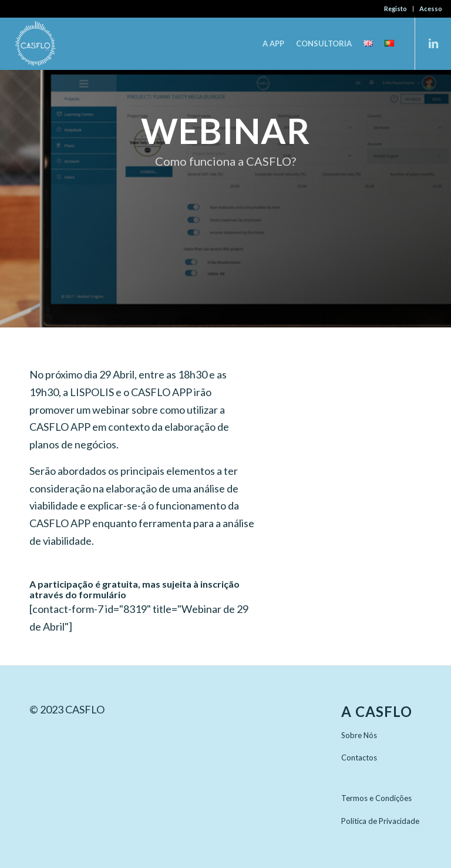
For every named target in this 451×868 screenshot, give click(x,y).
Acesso (431, 9)
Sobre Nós (359, 735)
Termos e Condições (376, 798)
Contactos (359, 758)
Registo (396, 9)
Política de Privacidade (380, 821)
